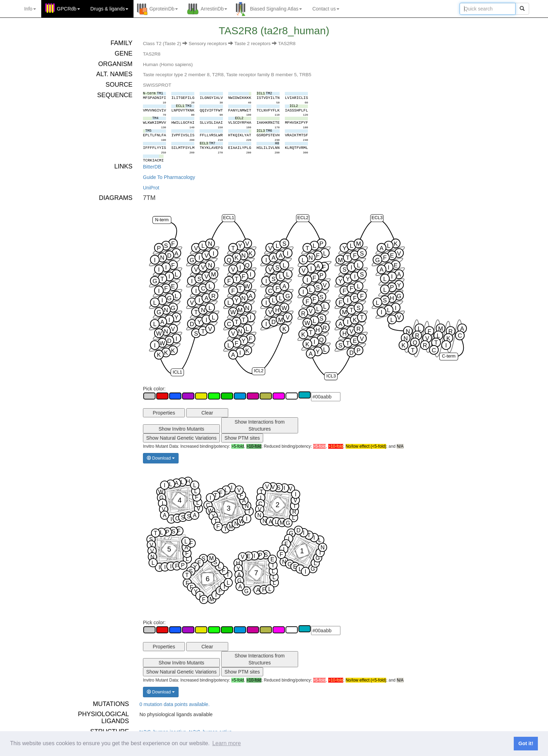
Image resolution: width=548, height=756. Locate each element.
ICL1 (177, 372)
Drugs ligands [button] (110, 9)
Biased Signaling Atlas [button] (276, 9)
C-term (449, 356)
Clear (207, 413)
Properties (164, 413)
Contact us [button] (326, 9)
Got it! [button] (526, 743)
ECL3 (377, 218)
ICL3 (331, 376)
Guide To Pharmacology (169, 177)
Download (161, 458)
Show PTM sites (242, 438)
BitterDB (152, 167)
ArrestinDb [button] (214, 9)
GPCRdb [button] (68, 9)
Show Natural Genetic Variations (181, 438)
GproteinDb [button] (164, 9)
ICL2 (259, 371)
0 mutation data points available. (175, 704)
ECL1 (229, 218)
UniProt (151, 188)
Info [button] (30, 9)
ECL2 (303, 218)
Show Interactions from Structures (259, 425)
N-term (162, 220)
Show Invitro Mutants (182, 429)
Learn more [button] (226, 743)
